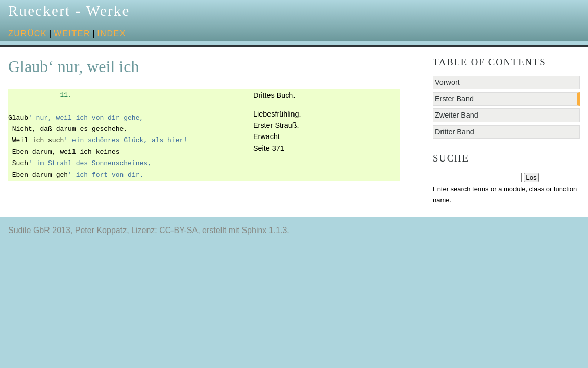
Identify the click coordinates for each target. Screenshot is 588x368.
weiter (72, 33)
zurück (28, 33)
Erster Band (454, 99)
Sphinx (254, 230)
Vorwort (447, 82)
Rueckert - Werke (69, 11)
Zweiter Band (457, 115)
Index (112, 33)
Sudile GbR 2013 (39, 230)
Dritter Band (455, 132)
